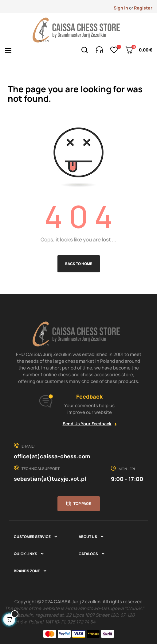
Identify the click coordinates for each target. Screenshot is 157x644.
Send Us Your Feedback (87, 424)
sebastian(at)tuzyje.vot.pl (50, 479)
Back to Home (79, 264)
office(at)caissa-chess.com (52, 456)
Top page (82, 504)
